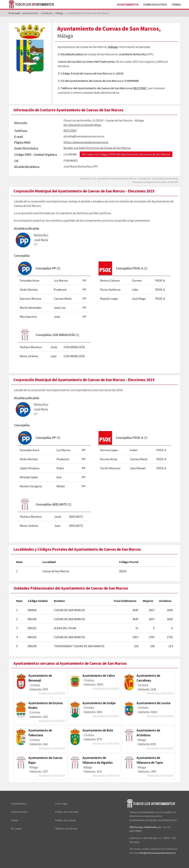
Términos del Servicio (66, 829)
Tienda (176, 4)
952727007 (140, 88)
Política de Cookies (66, 820)
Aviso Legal (61, 803)
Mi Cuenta (16, 829)
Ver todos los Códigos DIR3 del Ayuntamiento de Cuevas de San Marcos (126, 154)
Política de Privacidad (67, 812)
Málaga (113, 47)
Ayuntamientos (128, 4)
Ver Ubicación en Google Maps (82, 125)
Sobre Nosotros (155, 4)
